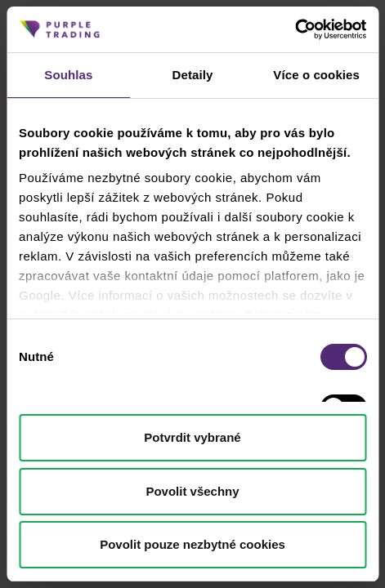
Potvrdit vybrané (192, 437)
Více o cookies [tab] (316, 75)
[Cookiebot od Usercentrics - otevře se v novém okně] (295, 29)
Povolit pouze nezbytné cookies (192, 544)
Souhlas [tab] (68, 75)
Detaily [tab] (193, 75)
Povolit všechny (192, 491)
